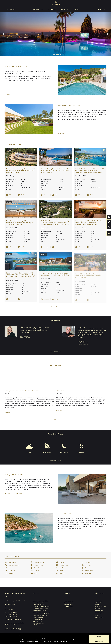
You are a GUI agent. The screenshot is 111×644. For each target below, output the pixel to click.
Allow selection (99, 631)
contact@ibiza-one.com (15, 620)
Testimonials (98, 603)
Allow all (99, 627)
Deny (99, 636)
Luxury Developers (38, 618)
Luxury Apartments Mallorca (41, 608)
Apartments (52, 10)
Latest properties (69, 603)
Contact (97, 605)
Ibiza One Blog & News (101, 607)
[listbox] (11, 10)
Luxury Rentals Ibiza (38, 605)
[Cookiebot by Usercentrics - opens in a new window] (9, 641)
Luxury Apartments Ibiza (40, 603)
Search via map (68, 607)
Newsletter (97, 608)
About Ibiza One (99, 610)
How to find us (98, 601)
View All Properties (55, 306)
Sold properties (68, 605)
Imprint (97, 616)
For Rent (77, 10)
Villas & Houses (38, 10)
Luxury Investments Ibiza (40, 619)
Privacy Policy (98, 614)
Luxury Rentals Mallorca (39, 610)
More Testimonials (56, 351)
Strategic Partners (99, 612)
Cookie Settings (99, 618)
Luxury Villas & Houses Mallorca (42, 607)
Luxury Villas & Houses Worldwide (42, 612)
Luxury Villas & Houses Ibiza (40, 601)
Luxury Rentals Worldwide (40, 616)
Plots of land (64, 10)
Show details (74, 641)
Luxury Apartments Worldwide (41, 614)
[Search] (101, 10)
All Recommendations (55, 460)
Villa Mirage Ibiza (38, 621)
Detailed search (69, 601)
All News (55, 420)
